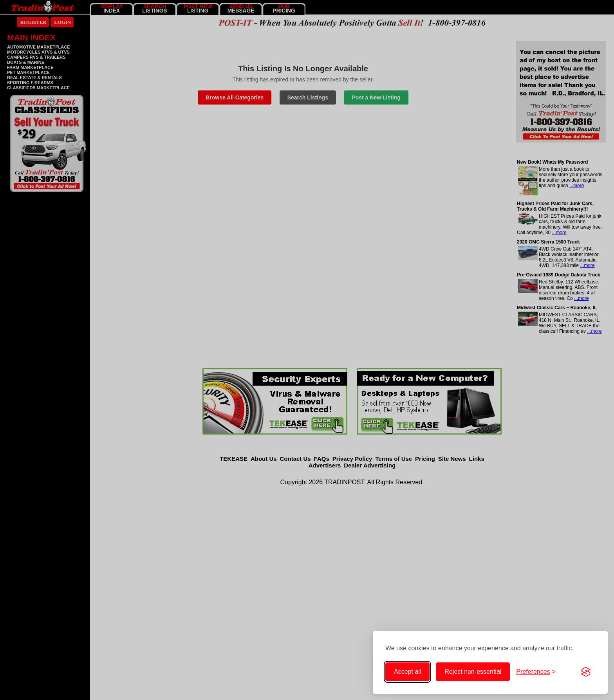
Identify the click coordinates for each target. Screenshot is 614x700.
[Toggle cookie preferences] (536, 672)
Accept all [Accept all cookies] (407, 672)
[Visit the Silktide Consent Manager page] (586, 672)
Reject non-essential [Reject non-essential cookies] (473, 672)
